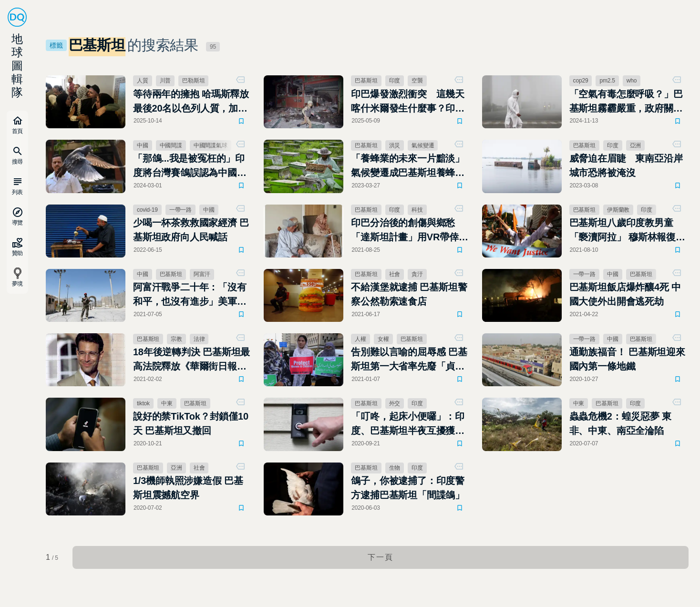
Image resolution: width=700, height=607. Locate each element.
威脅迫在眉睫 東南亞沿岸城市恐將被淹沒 (626, 165)
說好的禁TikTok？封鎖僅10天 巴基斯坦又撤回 (191, 423)
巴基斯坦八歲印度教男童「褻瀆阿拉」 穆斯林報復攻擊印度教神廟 (627, 231)
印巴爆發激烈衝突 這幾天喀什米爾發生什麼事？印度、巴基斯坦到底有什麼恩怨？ (408, 102)
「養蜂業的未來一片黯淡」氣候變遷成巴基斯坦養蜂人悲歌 (408, 166)
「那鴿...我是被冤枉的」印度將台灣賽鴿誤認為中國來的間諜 (190, 166)
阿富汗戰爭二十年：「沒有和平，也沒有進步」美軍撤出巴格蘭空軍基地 (190, 295)
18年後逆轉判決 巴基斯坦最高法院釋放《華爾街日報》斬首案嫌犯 (191, 360)
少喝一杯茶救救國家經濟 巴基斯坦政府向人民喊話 (191, 230)
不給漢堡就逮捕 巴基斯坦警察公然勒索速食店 (409, 294)
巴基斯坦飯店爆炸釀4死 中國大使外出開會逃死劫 (625, 294)
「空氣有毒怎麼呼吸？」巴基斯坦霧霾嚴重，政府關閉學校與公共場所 (626, 102)
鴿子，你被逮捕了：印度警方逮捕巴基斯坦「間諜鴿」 (408, 488)
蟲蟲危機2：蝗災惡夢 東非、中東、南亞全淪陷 (621, 423)
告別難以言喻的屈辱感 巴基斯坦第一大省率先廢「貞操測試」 (409, 360)
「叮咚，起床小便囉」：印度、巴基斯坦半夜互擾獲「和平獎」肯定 (408, 424)
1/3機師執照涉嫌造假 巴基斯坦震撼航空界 (188, 488)
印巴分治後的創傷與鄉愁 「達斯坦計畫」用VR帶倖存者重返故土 (409, 231)
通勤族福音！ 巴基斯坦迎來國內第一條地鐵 (627, 359)
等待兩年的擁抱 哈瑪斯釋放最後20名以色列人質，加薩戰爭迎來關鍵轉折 (191, 102)
